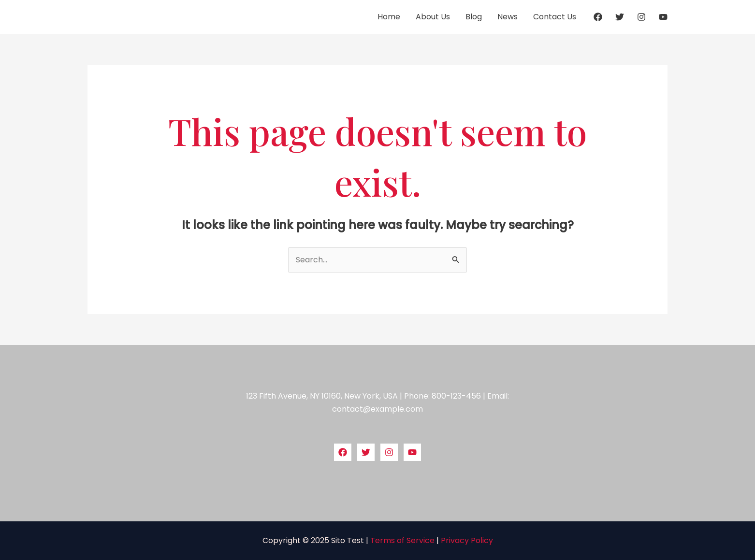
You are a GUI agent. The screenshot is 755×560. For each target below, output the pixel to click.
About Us (433, 17)
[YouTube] (663, 17)
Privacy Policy (467, 540)
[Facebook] (598, 17)
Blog (474, 17)
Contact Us (555, 17)
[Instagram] (641, 17)
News (508, 17)
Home (389, 17)
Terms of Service (402, 540)
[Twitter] (620, 17)
